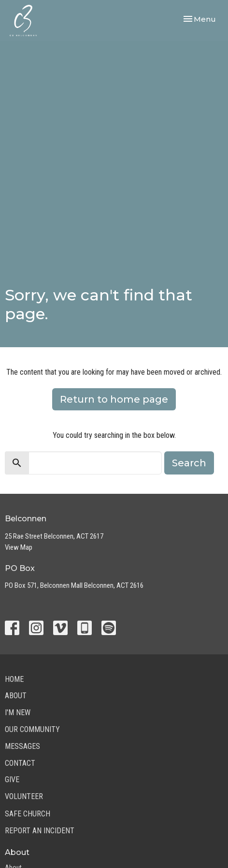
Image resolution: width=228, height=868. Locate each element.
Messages (22, 746)
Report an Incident (40, 831)
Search (189, 463)
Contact (20, 763)
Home (14, 679)
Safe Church (28, 814)
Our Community (32, 729)
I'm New (18, 712)
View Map (19, 547)
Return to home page (114, 399)
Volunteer (24, 796)
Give (12, 780)
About (16, 696)
